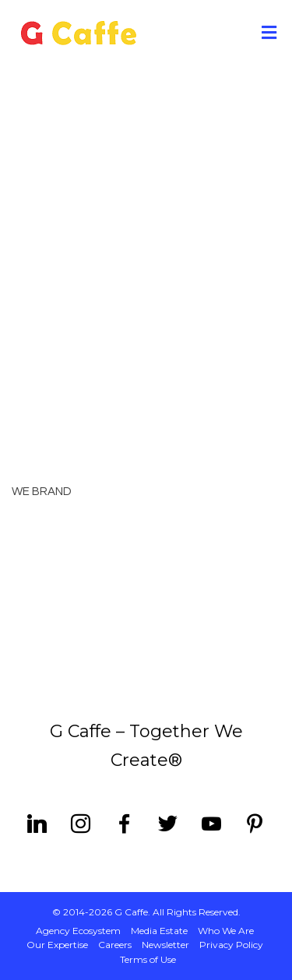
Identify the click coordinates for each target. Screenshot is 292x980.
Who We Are (226, 931)
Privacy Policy (231, 945)
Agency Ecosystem (78, 931)
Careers (115, 945)
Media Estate (159, 931)
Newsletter (165, 945)
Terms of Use (148, 959)
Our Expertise (57, 945)
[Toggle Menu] (269, 33)
